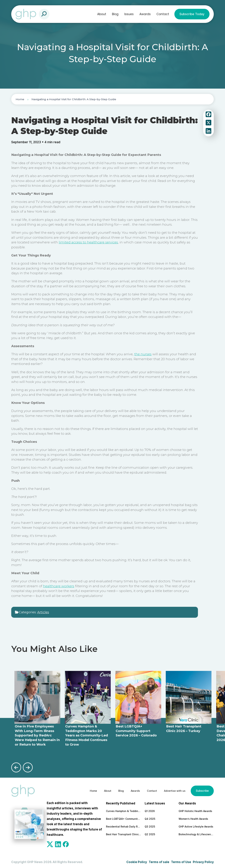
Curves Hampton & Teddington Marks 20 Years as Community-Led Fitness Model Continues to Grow (124, 809)
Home (20, 99)
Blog (115, 14)
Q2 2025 (150, 833)
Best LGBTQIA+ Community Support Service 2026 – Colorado (124, 817)
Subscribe (201, 789)
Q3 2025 (150, 825)
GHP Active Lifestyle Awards (196, 825)
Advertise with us (171, 789)
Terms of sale (159, 861)
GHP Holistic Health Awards (195, 809)
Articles (43, 612)
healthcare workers (59, 586)
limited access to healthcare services (88, 242)
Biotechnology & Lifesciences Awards (196, 833)
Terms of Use (181, 861)
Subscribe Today (192, 14)
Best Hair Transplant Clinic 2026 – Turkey (124, 833)
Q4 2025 (150, 817)
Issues (129, 14)
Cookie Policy (137, 861)
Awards (145, 14)
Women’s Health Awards (193, 817)
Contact (163, 14)
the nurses (143, 354)
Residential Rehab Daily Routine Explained (124, 825)
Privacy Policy (203, 861)
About (102, 14)
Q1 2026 (150, 809)
